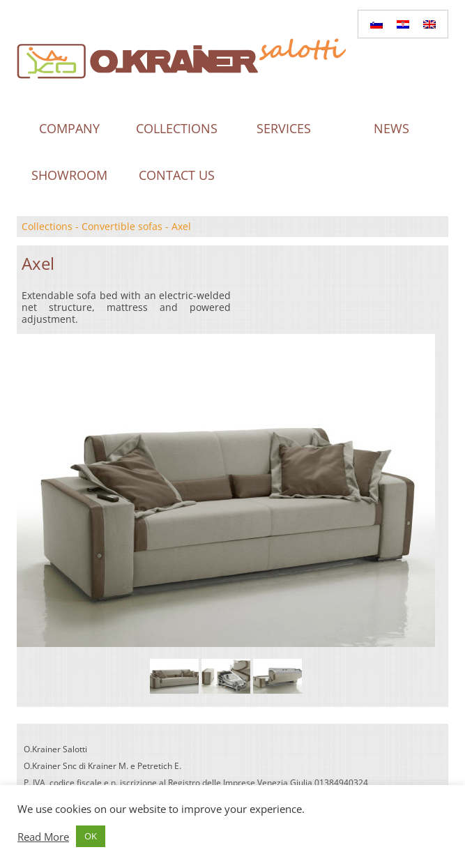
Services (284, 128)
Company (69, 128)
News (391, 128)
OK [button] (91, 836)
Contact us (177, 175)
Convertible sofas (122, 226)
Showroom (69, 175)
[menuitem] (376, 24)
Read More (43, 837)
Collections (177, 128)
